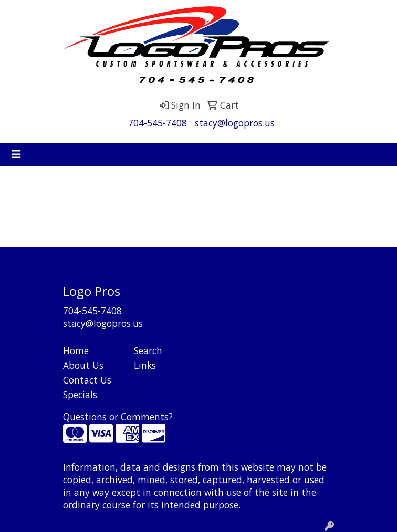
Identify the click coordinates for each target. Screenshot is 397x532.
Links (145, 365)
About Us (83, 365)
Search (148, 350)
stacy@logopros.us (235, 123)
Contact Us (87, 380)
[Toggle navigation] (16, 154)
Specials (80, 395)
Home (76, 350)
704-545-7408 (158, 123)
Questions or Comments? (118, 417)
